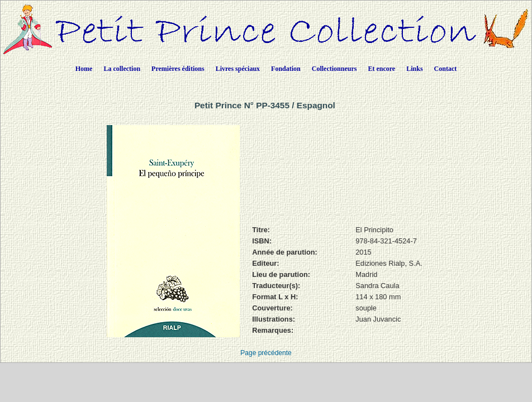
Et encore (381, 69)
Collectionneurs (334, 69)
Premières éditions (178, 69)
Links (414, 69)
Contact (446, 69)
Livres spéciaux (238, 69)
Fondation (286, 69)
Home (84, 69)
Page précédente (266, 353)
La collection (122, 69)
